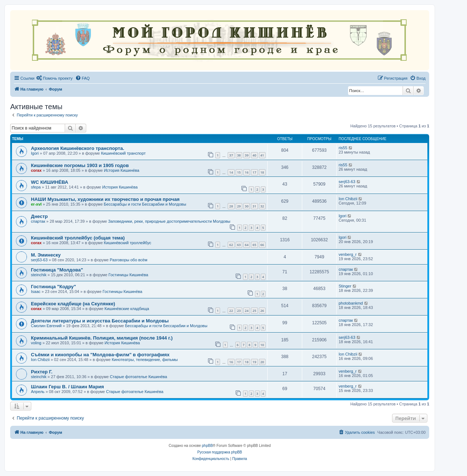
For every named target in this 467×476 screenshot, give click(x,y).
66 (262, 245)
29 (239, 206)
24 (247, 311)
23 (239, 311)
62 (231, 245)
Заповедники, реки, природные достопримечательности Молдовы (169, 221)
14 (231, 172)
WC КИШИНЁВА (50, 182)
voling (36, 343)
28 (231, 206)
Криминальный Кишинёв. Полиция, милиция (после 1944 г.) (102, 338)
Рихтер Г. (42, 372)
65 (254, 245)
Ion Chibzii (348, 199)
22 (231, 311)
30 (247, 206)
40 (254, 155)
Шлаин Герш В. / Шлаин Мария (67, 387)
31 (254, 206)
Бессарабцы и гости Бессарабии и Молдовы (145, 204)
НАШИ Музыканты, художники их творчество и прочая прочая (105, 199)
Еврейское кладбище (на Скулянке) (73, 304)
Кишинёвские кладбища (127, 309)
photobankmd (351, 303)
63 (239, 245)
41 (262, 155)
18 (262, 172)
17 (254, 172)
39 (247, 155)
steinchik (39, 275)
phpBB (207, 446)
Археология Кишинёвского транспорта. (77, 148)
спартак (38, 221)
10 (262, 345)
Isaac (36, 291)
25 (254, 311)
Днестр (39, 216)
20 (262, 362)
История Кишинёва (122, 170)
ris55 (343, 148)
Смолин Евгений (46, 326)
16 (247, 172)
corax (36, 170)
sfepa (36, 187)
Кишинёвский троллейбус (128, 243)
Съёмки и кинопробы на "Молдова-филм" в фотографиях (100, 355)
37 (231, 155)
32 (262, 206)
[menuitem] (55, 78)
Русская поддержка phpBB (219, 452)
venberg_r (348, 254)
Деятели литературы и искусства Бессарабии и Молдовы (100, 321)
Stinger (345, 286)
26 (262, 311)
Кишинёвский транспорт (123, 153)
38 (239, 155)
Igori (35, 153)
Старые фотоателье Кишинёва (139, 377)
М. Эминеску (46, 255)
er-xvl (36, 204)
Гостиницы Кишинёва (128, 275)
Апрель (38, 392)
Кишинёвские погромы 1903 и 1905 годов (80, 165)
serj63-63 (347, 182)
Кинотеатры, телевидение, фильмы (145, 360)
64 (247, 245)
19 (254, 362)
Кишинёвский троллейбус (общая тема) (78, 238)
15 (239, 172)
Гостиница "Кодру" (53, 287)
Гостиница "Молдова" (57, 270)
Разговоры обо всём (129, 260)
